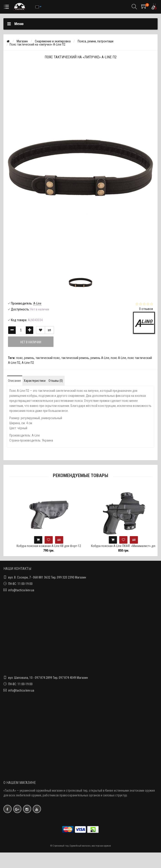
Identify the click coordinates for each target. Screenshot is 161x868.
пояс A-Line (118, 358)
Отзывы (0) (56, 381)
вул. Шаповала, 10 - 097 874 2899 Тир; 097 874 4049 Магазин (48, 678)
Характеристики (35, 381)
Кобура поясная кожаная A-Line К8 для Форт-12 (54, 546)
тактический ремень (75, 358)
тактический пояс (48, 358)
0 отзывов (146, 309)
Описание (14, 381)
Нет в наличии (31, 342)
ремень (29, 358)
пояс (19, 358)
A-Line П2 (28, 363)
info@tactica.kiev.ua (21, 590)
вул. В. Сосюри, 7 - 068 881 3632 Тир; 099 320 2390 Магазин (47, 577)
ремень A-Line (100, 358)
